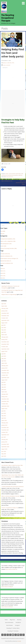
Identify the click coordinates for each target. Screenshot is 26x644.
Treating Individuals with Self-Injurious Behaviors (13, 487)
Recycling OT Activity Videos (13, 628)
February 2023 (5, 394)
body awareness (10, 177)
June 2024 (4, 356)
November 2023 (5, 373)
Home (6, 620)
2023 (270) (3, 276)
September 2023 (5, 378)
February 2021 (5, 439)
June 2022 (4, 413)
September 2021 (5, 435)
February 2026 (5, 308)
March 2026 (4, 306)
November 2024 (5, 344)
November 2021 (5, 430)
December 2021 (5, 428)
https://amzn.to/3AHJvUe (7, 607)
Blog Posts (12, 620)
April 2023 (4, 389)
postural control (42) (5, 254)
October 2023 (5, 375)
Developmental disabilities (13, 175)
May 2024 (4, 359)
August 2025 (4, 323)
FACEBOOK (18, 622)
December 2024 (5, 342)
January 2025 (4, 339)
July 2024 (3, 354)
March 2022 (4, 420)
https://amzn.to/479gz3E (7, 587)
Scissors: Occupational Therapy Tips (10, 508)
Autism (7, 174)
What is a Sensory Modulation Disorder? (11, 496)
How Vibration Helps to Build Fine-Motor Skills (12, 465)
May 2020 (4, 454)
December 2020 (5, 444)
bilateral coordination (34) (6, 256)
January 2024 (4, 368)
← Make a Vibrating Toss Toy (6, 181)
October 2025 (5, 318)
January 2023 (4, 397)
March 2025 (4, 335)
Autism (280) (3, 246)
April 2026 (4, 304)
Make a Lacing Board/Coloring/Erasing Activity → (21, 183)
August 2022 (4, 409)
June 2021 (4, 437)
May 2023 (4, 387)
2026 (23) (2, 268)
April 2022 (4, 418)
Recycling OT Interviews (13, 631)
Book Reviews (9, 625)
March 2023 (4, 392)
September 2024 (5, 349)
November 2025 (5, 316)
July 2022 (3, 411)
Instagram (17, 625)
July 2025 (3, 325)
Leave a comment (7, 65)
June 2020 (4, 451)
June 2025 (4, 328)
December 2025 (5, 313)
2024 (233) (3, 273)
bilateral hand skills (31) (6, 261)
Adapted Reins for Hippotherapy (9, 294)
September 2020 (5, 447)
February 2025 (5, 337)
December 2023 (5, 370)
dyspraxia (20, 175)
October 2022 (5, 404)
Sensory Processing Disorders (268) (8, 248)
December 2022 (5, 399)
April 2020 (4, 456)
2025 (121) (3, 271)
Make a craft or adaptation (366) (8, 241)
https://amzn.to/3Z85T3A (11, 569)
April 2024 (4, 361)
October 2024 (5, 347)
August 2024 (4, 351)
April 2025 (4, 332)
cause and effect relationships (15, 174)
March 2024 (4, 363)
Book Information (9, 622)
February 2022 (5, 423)
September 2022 (5, 406)
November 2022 (5, 401)
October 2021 (5, 432)
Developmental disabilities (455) (8, 239)
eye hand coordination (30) (7, 263)
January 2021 (4, 442)
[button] (24, 3)
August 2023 (4, 380)
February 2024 (5, 366)
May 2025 (4, 330)
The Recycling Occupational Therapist (8, 18)
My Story (19, 620)
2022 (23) (2, 278)
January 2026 (4, 311)
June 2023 (4, 385)
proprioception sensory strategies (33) (9, 258)
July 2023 (3, 382)
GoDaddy (19, 641)
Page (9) (2, 234)
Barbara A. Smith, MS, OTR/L (8, 63)
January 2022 (4, 425)
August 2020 (4, 449)
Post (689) (3, 231)
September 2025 (5, 320)
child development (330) (6, 244)
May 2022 (4, 416)
